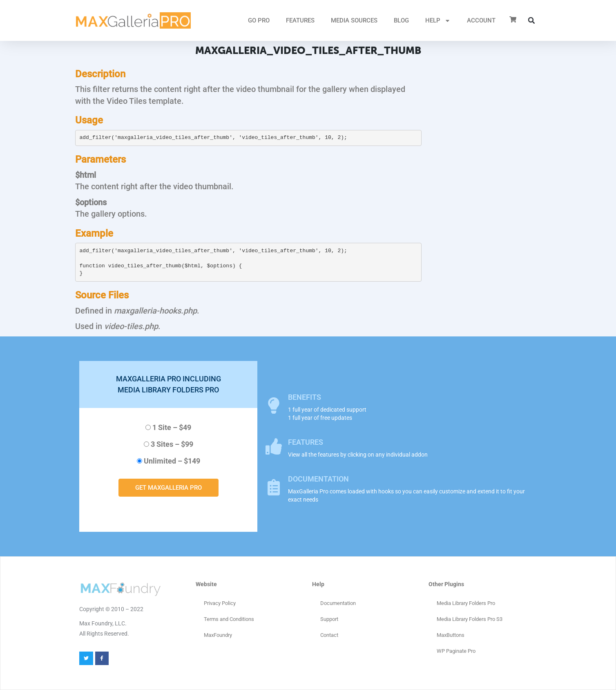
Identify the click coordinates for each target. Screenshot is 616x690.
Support (329, 619)
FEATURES (300, 20)
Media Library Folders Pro (466, 603)
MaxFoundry (218, 635)
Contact (329, 635)
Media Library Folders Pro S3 (470, 619)
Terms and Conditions (229, 619)
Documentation (338, 603)
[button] (531, 20)
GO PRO (259, 20)
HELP (438, 21)
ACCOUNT (481, 20)
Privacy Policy (220, 603)
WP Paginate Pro (456, 651)
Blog (401, 20)
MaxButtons (451, 635)
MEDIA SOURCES (354, 20)
